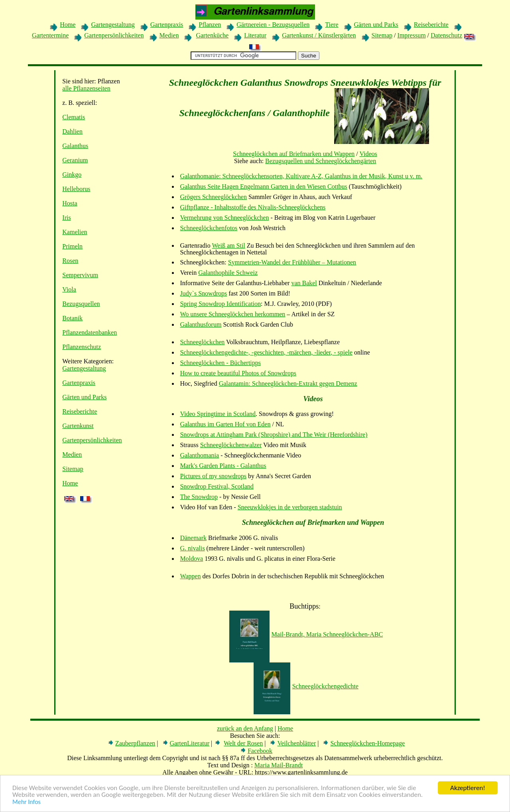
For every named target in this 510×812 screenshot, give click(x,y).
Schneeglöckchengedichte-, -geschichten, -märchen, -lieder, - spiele (266, 352)
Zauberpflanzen (135, 743)
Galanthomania (199, 455)
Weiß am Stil (229, 245)
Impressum (411, 35)
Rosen (70, 261)
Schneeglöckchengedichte (306, 686)
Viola (69, 289)
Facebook (260, 751)
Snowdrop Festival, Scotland (217, 486)
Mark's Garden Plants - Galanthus (223, 466)
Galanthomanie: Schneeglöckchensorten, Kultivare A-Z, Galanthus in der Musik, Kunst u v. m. (301, 176)
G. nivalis (192, 548)
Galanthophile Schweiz (228, 273)
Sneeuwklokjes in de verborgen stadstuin (290, 507)
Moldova (191, 559)
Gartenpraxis (167, 25)
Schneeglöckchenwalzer (231, 445)
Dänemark (193, 538)
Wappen (190, 576)
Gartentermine (50, 35)
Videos (368, 154)
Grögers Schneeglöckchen (213, 197)
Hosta (70, 203)
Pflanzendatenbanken (90, 332)
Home (68, 25)
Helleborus (76, 189)
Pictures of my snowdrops (213, 476)
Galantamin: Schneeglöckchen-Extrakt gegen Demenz (288, 383)
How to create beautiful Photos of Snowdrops (238, 373)
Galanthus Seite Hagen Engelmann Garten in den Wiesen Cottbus (263, 186)
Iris (66, 218)
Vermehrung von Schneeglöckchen (224, 218)
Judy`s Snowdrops (203, 293)
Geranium (75, 160)
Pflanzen (210, 25)
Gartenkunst (78, 426)
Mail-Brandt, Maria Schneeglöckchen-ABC (306, 634)
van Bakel (304, 283)
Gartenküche (212, 35)
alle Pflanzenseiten (86, 88)
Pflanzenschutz (82, 347)
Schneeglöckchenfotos (209, 228)
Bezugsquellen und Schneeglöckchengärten (321, 161)
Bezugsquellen (81, 304)
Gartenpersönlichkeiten (114, 35)
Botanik (72, 318)
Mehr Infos (27, 802)
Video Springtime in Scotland (218, 414)
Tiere (332, 25)
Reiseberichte (431, 25)
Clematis (74, 117)
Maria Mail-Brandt (279, 765)
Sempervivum (80, 275)
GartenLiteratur (190, 743)
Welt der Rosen (243, 743)
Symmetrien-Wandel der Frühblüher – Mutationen (292, 262)
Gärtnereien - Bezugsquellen (273, 25)
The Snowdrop (199, 497)
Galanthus (75, 146)
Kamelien (75, 232)
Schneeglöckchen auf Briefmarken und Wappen (294, 154)
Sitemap (382, 35)
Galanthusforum (201, 324)
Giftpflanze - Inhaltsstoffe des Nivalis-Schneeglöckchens (253, 207)
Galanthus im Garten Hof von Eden (225, 424)
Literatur (255, 35)
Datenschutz (446, 35)
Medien (169, 35)
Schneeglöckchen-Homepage (367, 743)
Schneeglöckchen (202, 342)
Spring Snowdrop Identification (220, 304)
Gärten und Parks (376, 25)
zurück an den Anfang (245, 728)
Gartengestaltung (113, 25)
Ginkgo (72, 174)
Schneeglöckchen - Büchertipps (220, 363)
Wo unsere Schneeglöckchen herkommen (232, 314)
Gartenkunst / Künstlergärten (319, 35)
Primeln (72, 246)
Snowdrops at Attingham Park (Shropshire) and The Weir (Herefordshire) (274, 435)
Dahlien (72, 131)
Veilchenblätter (296, 743)
